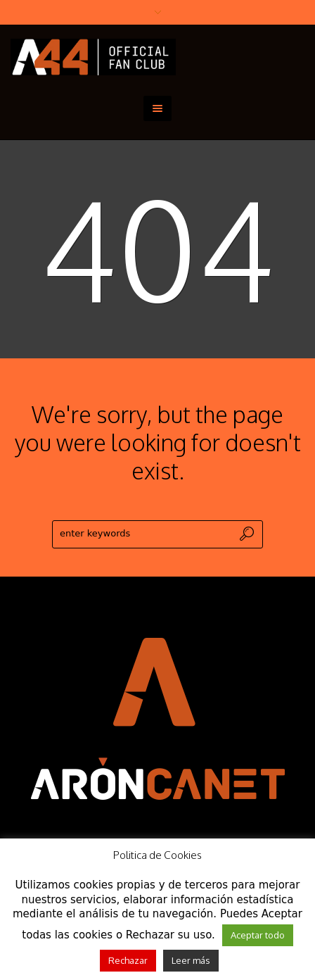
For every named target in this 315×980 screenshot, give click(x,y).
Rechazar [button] (128, 960)
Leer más (191, 960)
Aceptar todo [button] (258, 935)
